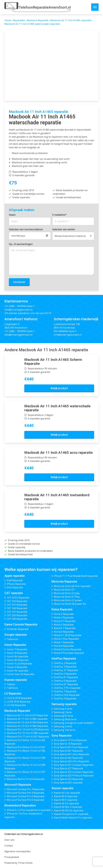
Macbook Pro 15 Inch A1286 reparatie (28, 733)
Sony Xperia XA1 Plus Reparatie (71, 747)
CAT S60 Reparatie (17, 619)
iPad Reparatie (15, 580)
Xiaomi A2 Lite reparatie (67, 793)
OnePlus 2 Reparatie (65, 663)
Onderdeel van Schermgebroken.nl (24, 834)
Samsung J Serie (63, 712)
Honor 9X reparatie (17, 671)
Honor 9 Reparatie (17, 667)
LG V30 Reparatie (16, 705)
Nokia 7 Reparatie (64, 642)
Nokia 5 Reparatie (64, 625)
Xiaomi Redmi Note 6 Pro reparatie (73, 818)
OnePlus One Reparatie (67, 695)
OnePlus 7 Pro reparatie (67, 688)
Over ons (9, 840)
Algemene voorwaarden (18, 851)
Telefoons (12, 639)
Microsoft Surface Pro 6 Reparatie (26, 800)
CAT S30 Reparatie (17, 601)
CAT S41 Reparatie (17, 612)
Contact (9, 846)
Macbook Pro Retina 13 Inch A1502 (26, 747)
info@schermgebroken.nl (18, 310)
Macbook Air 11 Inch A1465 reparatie (71, 20)
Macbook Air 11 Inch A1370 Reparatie (27, 715)
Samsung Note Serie (65, 719)
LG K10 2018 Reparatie (19, 698)
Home (8, 20)
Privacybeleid (12, 857)
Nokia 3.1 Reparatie (65, 621)
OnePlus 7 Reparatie (65, 691)
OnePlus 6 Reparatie (65, 681)
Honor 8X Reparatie (18, 660)
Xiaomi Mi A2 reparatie (66, 803)
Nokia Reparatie (62, 609)
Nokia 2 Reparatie (64, 614)
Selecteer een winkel (63, 229)
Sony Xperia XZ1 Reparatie (68, 768)
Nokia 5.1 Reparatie (65, 628)
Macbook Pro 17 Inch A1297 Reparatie (28, 737)
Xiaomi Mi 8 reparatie (66, 796)
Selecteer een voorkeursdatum (26, 229)
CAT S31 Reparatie (17, 605)
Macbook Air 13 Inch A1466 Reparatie (27, 726)
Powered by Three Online (18, 863)
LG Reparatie (13, 693)
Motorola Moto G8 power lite (70, 604)
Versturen (19, 282)
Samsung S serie (63, 726)
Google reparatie (16, 635)
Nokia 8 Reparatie (64, 646)
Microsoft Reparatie (18, 785)
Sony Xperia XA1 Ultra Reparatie (72, 754)
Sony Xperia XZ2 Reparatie (68, 779)
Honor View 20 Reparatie (21, 674)
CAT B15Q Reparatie (18, 598)
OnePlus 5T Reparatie (66, 677)
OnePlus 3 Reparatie (65, 667)
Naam (12, 215)
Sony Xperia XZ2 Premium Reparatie (74, 776)
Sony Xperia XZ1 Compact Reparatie (74, 765)
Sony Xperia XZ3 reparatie (68, 783)
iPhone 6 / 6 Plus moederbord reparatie (29, 810)
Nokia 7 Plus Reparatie (66, 639)
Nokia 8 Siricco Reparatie (68, 649)
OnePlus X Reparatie (65, 699)
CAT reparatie (14, 593)
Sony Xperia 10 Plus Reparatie (70, 740)
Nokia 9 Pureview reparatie (69, 653)
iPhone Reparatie (16, 584)
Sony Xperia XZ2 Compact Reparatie (74, 772)
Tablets (11, 684)
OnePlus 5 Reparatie (65, 674)
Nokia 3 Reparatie (64, 618)
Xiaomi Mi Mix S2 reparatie (69, 810)
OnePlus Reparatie (64, 659)
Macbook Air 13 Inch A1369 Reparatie (27, 722)
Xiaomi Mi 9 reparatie (66, 800)
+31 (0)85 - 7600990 (15, 306)
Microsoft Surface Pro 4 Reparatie (26, 793)
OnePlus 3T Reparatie (66, 670)
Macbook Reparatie (38, 20)
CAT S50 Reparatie (17, 615)
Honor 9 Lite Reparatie (19, 664)
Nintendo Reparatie (18, 629)
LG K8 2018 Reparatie (19, 702)
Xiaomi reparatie (62, 788)
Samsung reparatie (64, 704)
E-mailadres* (59, 215)
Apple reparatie (15, 576)
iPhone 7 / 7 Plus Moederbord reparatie (76, 576)
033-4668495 (61, 331)
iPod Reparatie (15, 587)
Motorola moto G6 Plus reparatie (72, 586)
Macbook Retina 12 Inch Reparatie (26, 779)
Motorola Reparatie (64, 582)
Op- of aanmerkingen (21, 244)
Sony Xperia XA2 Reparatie (68, 758)
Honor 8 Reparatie (17, 653)
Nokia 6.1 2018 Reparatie (68, 635)
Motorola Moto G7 (64, 590)
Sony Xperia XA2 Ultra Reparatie (72, 761)
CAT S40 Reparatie (17, 608)
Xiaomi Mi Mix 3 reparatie (68, 807)
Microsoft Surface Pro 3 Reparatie (26, 789)
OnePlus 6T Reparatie (66, 684)
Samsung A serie (63, 709)
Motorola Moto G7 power (68, 600)
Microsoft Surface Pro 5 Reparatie (26, 796)
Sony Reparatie (62, 736)
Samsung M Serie (63, 716)
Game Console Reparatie (21, 624)
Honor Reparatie (15, 645)
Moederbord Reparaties (20, 805)
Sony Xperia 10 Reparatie (68, 744)
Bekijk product (59, 388)
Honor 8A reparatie (18, 656)
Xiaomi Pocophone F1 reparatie (71, 814)
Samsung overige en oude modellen (74, 723)
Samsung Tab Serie (65, 730)
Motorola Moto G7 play (67, 593)
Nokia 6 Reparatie (64, 632)
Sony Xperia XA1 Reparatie (68, 751)
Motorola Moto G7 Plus (67, 597)
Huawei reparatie (16, 680)
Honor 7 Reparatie (17, 649)
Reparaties (19, 20)
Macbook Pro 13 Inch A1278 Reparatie (28, 729)
